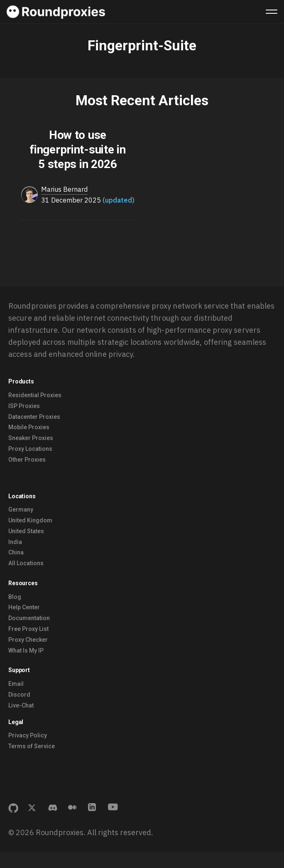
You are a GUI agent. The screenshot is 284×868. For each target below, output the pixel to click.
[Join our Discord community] (53, 808)
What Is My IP (26, 650)
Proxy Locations (30, 449)
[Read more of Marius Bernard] (29, 195)
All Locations (26, 563)
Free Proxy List (28, 629)
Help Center (24, 607)
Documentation (29, 618)
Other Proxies (27, 460)
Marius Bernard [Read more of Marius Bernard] (64, 189)
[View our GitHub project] (13, 808)
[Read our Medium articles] (73, 808)
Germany (21, 509)
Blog (15, 597)
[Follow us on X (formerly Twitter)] (33, 808)
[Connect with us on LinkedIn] (93, 808)
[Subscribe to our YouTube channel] (113, 808)
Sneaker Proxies (31, 438)
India (15, 542)
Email (16, 684)
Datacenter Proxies (34, 417)
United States (26, 531)
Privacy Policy (28, 735)
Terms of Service (32, 746)
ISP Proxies (24, 406)
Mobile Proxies (29, 427)
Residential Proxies (35, 395)
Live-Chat (21, 705)
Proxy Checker (28, 640)
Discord (19, 695)
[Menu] (272, 12)
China (16, 552)
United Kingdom (30, 520)
